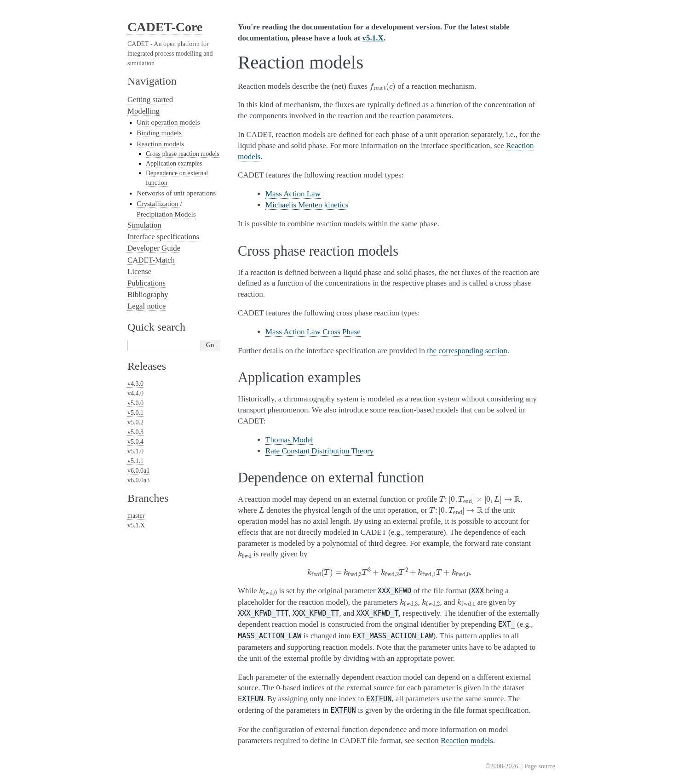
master (136, 516)
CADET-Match (151, 260)
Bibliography (148, 295)
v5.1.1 (135, 461)
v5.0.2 (135, 422)
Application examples (174, 163)
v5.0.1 (135, 413)
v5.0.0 (135, 403)
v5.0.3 (135, 432)
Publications (147, 283)
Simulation (144, 225)
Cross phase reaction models (183, 154)
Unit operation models (168, 122)
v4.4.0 (135, 393)
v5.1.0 (135, 451)
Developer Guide (154, 248)
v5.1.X (136, 525)
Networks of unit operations (176, 193)
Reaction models (160, 144)
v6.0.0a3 (138, 480)
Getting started (150, 100)
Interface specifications (163, 237)
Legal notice (147, 306)
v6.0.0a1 (138, 471)
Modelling (144, 111)
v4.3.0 (135, 384)
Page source (540, 766)
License (139, 272)
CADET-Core (165, 27)
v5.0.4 (135, 442)
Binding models (159, 133)
